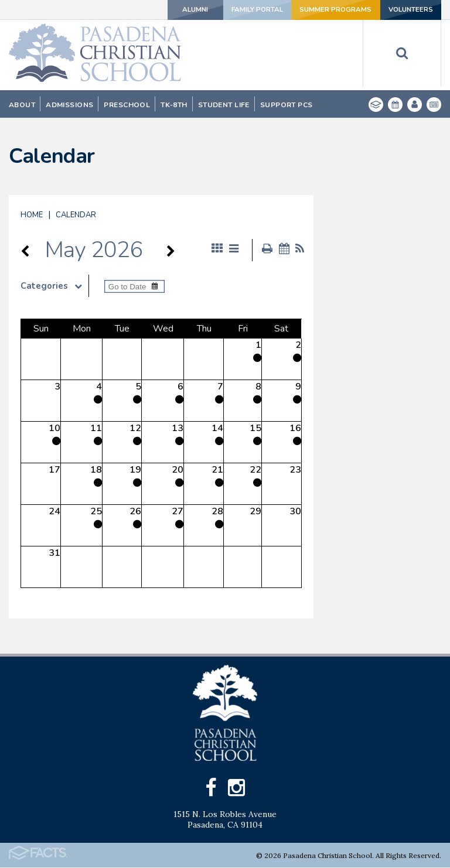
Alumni (182, 10)
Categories (54, 286)
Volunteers (409, 10)
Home (32, 215)
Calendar (76, 215)
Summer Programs (331, 10)
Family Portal (250, 10)
